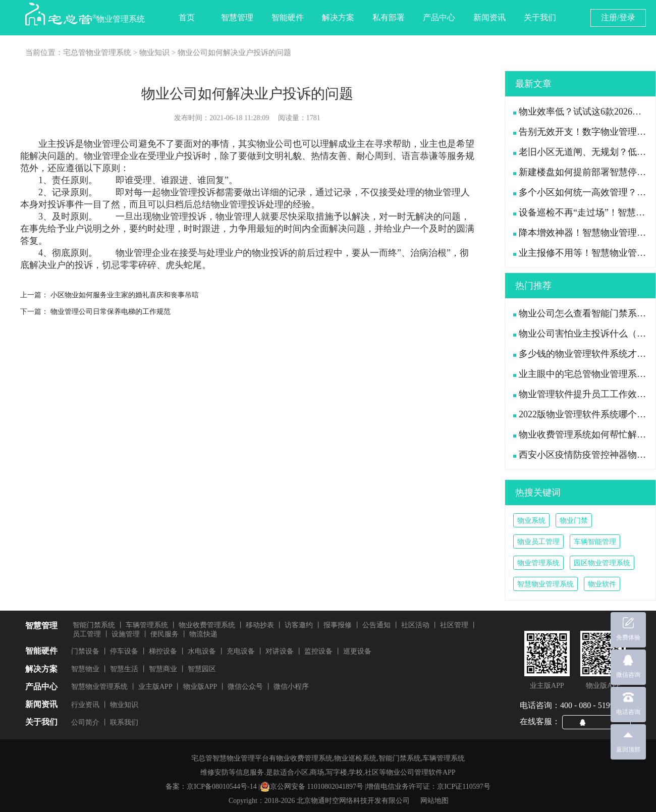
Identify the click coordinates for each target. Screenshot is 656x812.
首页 (187, 17)
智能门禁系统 (94, 625)
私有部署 (389, 17)
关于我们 (540, 17)
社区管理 (454, 625)
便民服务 (165, 634)
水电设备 (202, 651)
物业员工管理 (538, 542)
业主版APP (155, 687)
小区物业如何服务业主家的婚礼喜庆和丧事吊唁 (125, 295)
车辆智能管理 (595, 542)
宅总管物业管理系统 (97, 52)
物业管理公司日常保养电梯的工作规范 (111, 312)
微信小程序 (291, 687)
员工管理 (87, 634)
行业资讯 (85, 705)
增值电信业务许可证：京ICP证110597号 (428, 787)
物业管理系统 (538, 563)
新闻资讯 (489, 17)
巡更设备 (357, 651)
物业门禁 (574, 521)
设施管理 (126, 634)
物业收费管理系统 (207, 625)
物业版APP (200, 687)
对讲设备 (280, 651)
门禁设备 (85, 651)
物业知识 (154, 52)
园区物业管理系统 (602, 563)
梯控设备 (163, 651)
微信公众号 (245, 687)
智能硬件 (288, 17)
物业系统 (531, 521)
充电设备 (241, 651)
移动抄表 (260, 625)
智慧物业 (85, 669)
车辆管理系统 (147, 625)
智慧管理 (237, 17)
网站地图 (434, 801)
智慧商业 (163, 669)
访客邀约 (299, 625)
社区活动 (415, 625)
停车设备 (124, 651)
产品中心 (439, 17)
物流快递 (203, 634)
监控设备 (318, 651)
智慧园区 (202, 669)
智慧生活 (124, 669)
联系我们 (124, 722)
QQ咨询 (600, 722)
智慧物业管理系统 (545, 584)
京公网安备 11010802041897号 (312, 787)
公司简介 (85, 722)
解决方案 (338, 17)
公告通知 (376, 625)
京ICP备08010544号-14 (222, 787)
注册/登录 (618, 17)
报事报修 (338, 625)
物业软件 (602, 584)
